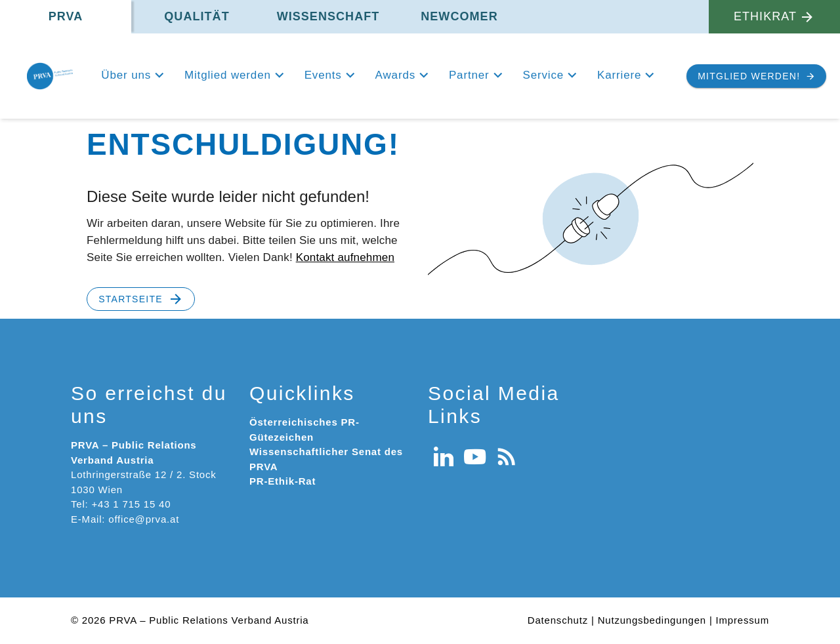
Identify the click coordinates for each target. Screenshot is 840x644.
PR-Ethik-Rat (283, 481)
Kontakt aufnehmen (345, 257)
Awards (395, 75)
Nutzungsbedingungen (652, 620)
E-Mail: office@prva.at (125, 519)
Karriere (619, 75)
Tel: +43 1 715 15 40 (121, 504)
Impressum (743, 620)
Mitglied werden (228, 75)
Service (543, 75)
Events (323, 75)
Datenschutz (558, 620)
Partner (469, 75)
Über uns (126, 75)
